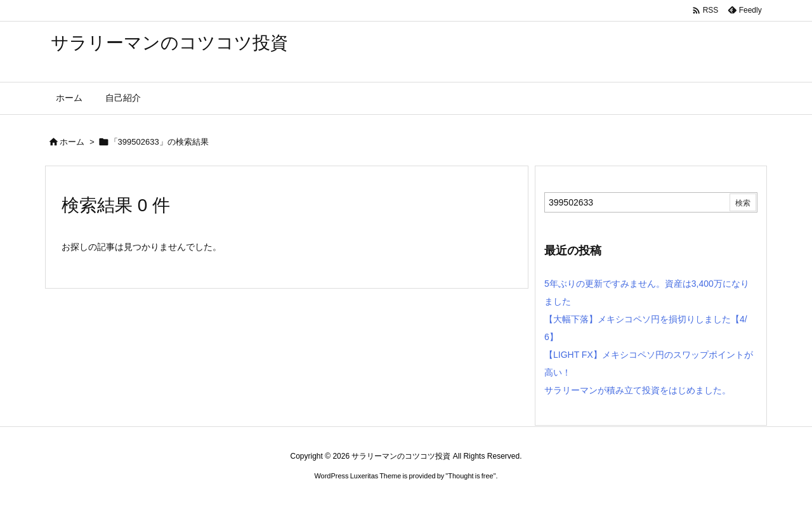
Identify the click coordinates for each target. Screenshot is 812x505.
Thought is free (470, 476)
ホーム (72, 142)
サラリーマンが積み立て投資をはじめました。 (638, 390)
